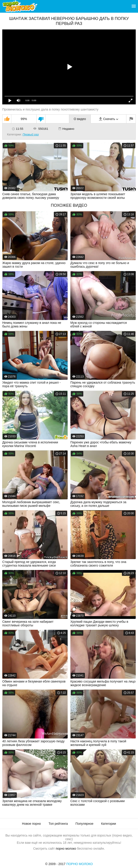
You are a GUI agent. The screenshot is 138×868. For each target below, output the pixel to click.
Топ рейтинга (58, 824)
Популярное (85, 824)
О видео (80, 119)
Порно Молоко (80, 864)
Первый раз (31, 134)
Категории (108, 824)
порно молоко (66, 849)
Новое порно (31, 824)
